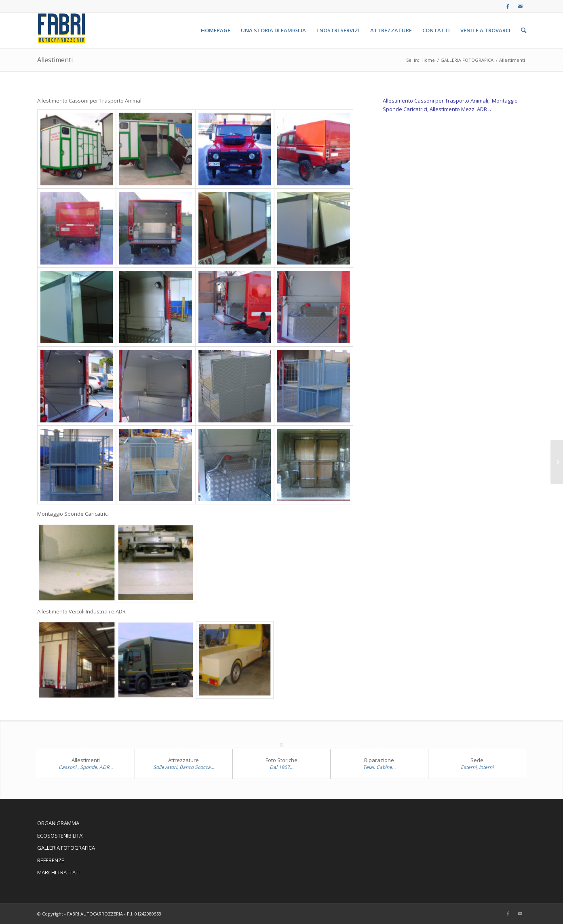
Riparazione (379, 760)
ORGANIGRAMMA (58, 823)
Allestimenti (55, 60)
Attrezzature (183, 760)
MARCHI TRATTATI (58, 872)
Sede (477, 760)
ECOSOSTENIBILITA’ (60, 836)
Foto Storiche (281, 760)
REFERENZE (51, 860)
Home (428, 60)
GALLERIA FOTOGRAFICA (467, 60)
